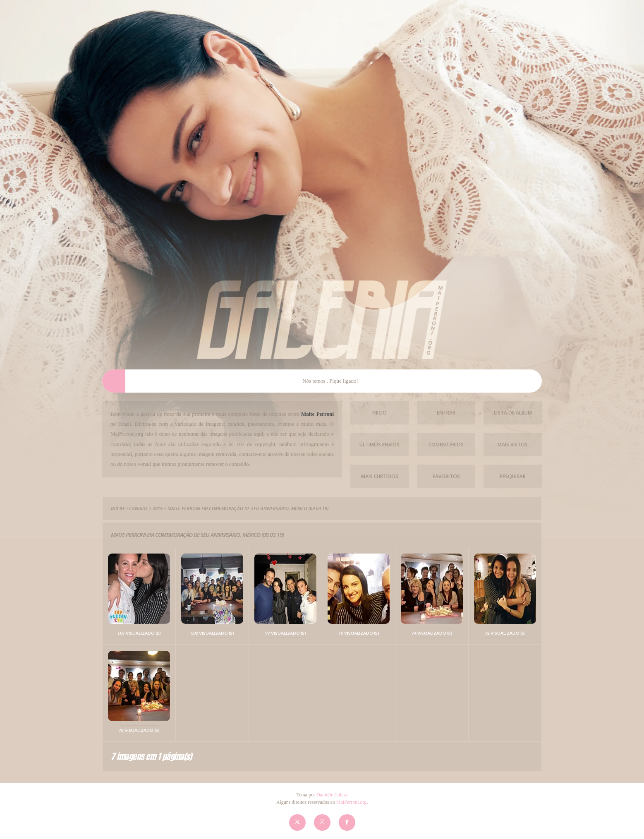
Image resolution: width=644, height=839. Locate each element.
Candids (138, 508)
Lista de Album (513, 413)
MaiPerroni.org (351, 802)
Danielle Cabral (332, 795)
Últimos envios (379, 445)
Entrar (446, 413)
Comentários (446, 445)
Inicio (379, 413)
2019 (158, 508)
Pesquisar (513, 476)
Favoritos (446, 476)
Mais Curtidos (380, 476)
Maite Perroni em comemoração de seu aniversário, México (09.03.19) (248, 508)
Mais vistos (513, 445)
